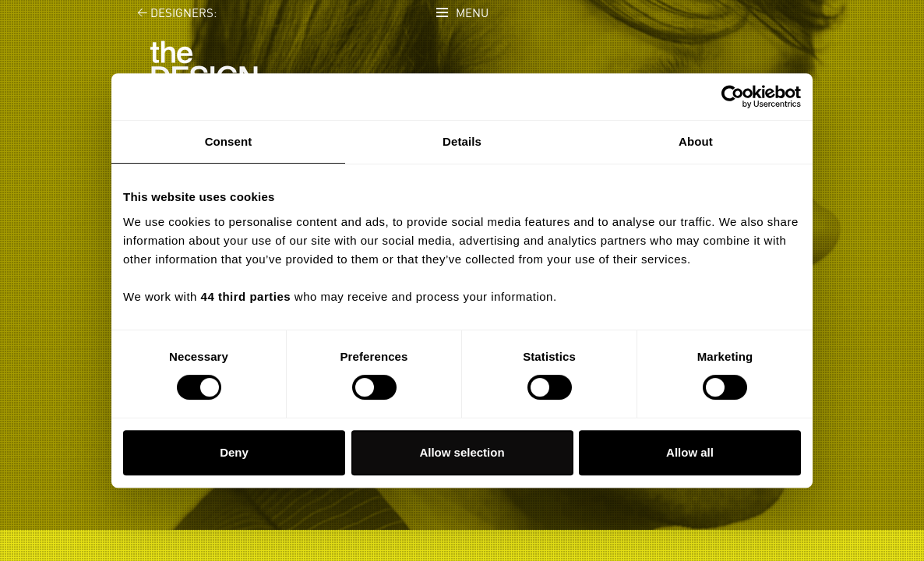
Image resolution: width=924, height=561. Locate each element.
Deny (234, 452)
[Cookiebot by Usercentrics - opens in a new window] (733, 97)
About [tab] (696, 141)
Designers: (168, 14)
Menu (472, 14)
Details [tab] (462, 141)
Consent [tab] (229, 141)
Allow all (690, 452)
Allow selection (462, 452)
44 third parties (246, 296)
